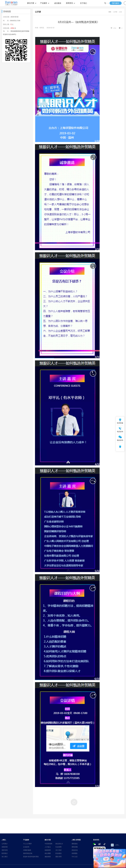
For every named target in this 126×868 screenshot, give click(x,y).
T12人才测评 (27, 844)
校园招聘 (48, 850)
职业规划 (58, 853)
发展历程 (5, 847)
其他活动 (75, 850)
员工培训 (58, 850)
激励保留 (48, 857)
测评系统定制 (28, 853)
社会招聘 (58, 847)
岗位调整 (48, 853)
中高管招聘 (48, 844)
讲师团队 (75, 853)
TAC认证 (75, 857)
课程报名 (75, 844)
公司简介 (5, 844)
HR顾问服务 (27, 850)
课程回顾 (75, 847)
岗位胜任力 (59, 844)
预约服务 (116, 3)
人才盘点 (48, 847)
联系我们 (5, 853)
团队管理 (58, 857)
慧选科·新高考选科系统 (31, 857)
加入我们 (5, 857)
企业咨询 (26, 847)
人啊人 (115, 845)
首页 (110, 12)
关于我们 (83, 3)
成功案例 (58, 3)
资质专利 (5, 850)
